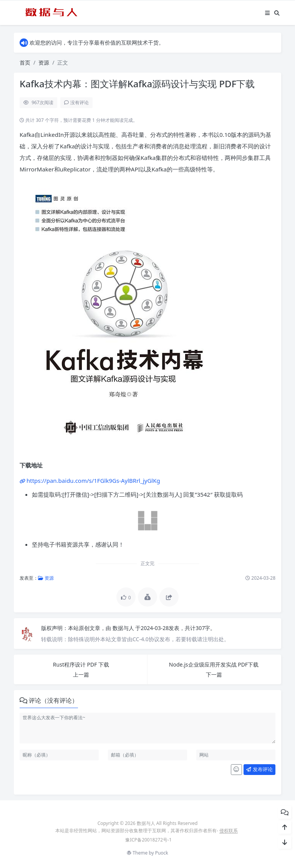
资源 (44, 62)
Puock (162, 853)
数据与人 (124, 628)
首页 (25, 62)
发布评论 (259, 769)
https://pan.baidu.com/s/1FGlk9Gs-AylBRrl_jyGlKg (93, 481)
